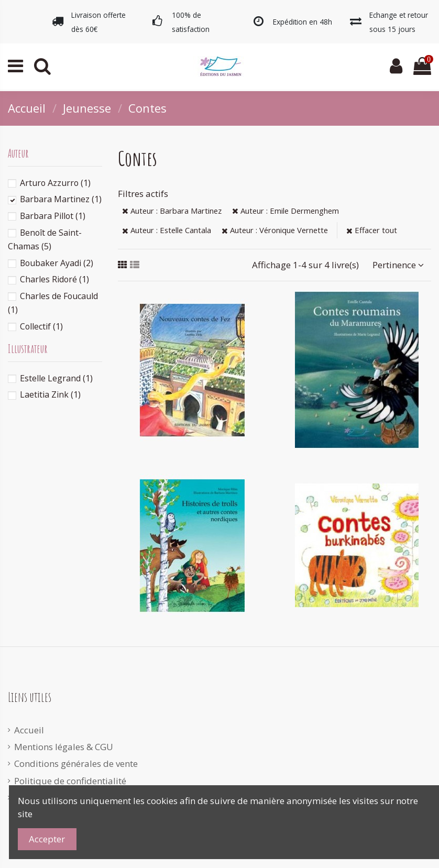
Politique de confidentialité (70, 781)
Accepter (47, 839)
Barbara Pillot (53, 216)
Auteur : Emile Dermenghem (286, 211)
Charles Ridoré (54, 279)
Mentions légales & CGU (64, 747)
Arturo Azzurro (55, 183)
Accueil (29, 730)
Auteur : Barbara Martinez (172, 211)
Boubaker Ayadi (57, 263)
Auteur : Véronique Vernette (275, 230)
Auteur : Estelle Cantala (167, 230)
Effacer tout (372, 230)
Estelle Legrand (56, 378)
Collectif (41, 326)
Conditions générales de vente (76, 763)
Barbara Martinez (61, 199)
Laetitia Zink (50, 394)
